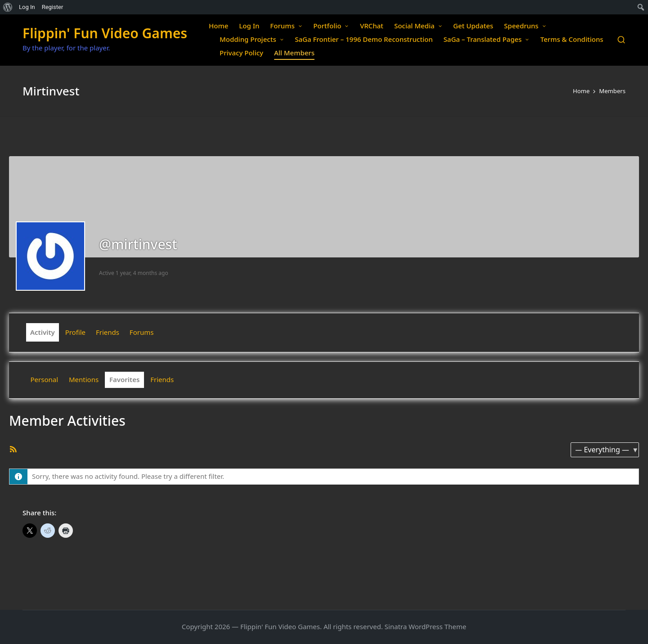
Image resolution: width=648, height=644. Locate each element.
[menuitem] (8, 7)
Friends (108, 332)
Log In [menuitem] (27, 7)
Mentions (84, 379)
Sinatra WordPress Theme (426, 626)
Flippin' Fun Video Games (105, 33)
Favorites (124, 379)
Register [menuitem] (53, 7)
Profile (75, 332)
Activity (43, 332)
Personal (45, 379)
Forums (142, 332)
